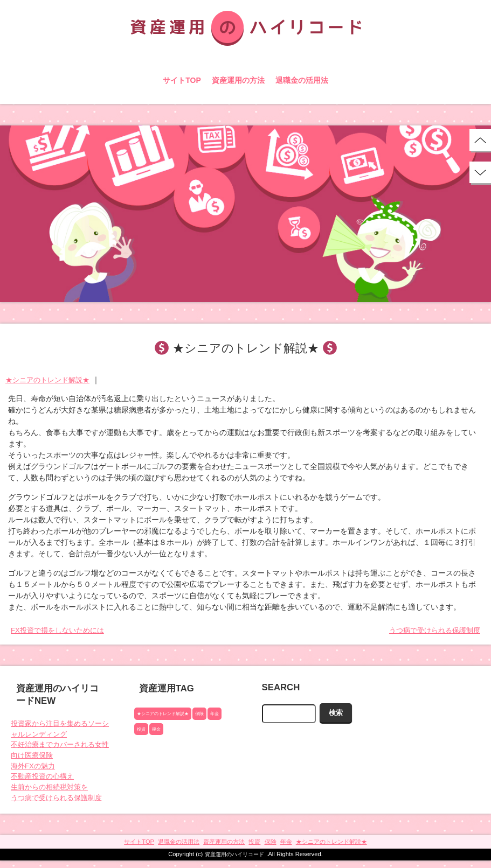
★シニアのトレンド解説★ (51, 380)
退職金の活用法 (302, 80)
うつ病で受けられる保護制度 (431, 631)
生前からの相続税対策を (52, 793)
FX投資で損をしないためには (61, 631)
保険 (206, 715)
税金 (158, 730)
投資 (142, 730)
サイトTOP (182, 80)
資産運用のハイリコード (235, 862)
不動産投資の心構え (45, 781)
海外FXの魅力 (34, 770)
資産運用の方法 (238, 80)
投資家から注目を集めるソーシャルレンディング (60, 730)
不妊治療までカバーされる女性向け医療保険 (60, 753)
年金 (223, 715)
